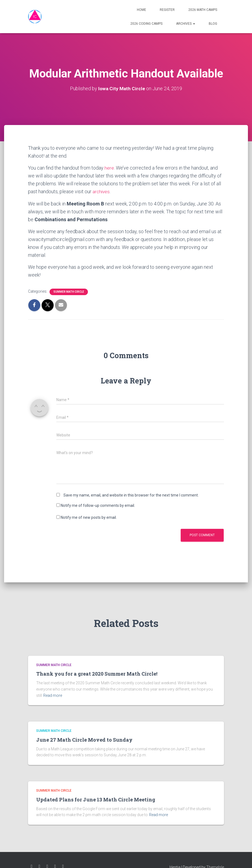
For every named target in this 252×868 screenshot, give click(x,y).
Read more (53, 695)
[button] (194, 24)
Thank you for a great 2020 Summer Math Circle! (97, 674)
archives (102, 191)
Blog (213, 24)
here (109, 168)
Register (167, 10)
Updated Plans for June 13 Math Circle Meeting (96, 800)
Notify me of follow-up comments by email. (98, 505)
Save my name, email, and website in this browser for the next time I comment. (131, 495)
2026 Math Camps (203, 10)
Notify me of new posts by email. (89, 517)
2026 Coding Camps (146, 24)
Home (142, 10)
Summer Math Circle (69, 292)
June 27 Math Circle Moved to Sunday (84, 740)
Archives (186, 24)
